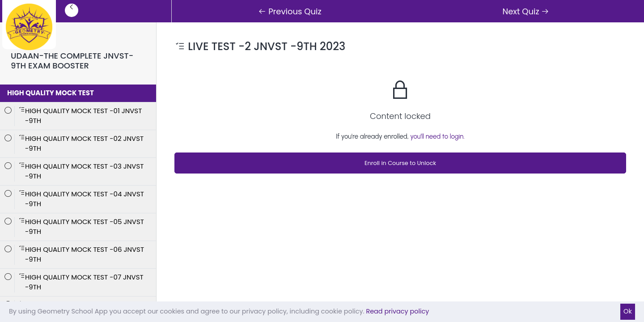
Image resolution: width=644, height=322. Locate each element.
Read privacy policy (397, 311)
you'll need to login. (437, 136)
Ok (628, 311)
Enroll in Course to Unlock (400, 163)
